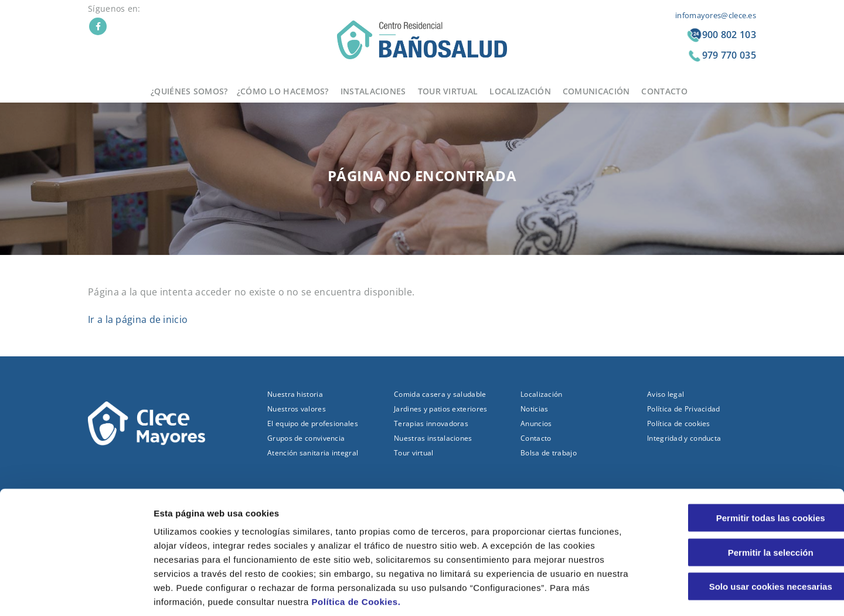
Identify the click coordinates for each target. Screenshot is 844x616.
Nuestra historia (295, 394)
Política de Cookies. (356, 545)
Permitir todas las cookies (746, 462)
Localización (520, 91)
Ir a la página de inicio (138, 319)
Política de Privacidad (684, 409)
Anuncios (536, 423)
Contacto (664, 91)
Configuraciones (631, 593)
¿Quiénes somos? (189, 91)
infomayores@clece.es (716, 15)
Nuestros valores (297, 409)
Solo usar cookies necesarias (746, 530)
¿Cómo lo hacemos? (283, 91)
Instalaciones (373, 91)
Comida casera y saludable (440, 394)
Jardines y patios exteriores (440, 409)
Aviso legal (666, 394)
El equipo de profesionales (313, 423)
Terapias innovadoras (431, 423)
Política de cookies (679, 423)
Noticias (534, 409)
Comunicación (596, 91)
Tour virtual (448, 91)
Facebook (98, 26)
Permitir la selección (746, 496)
